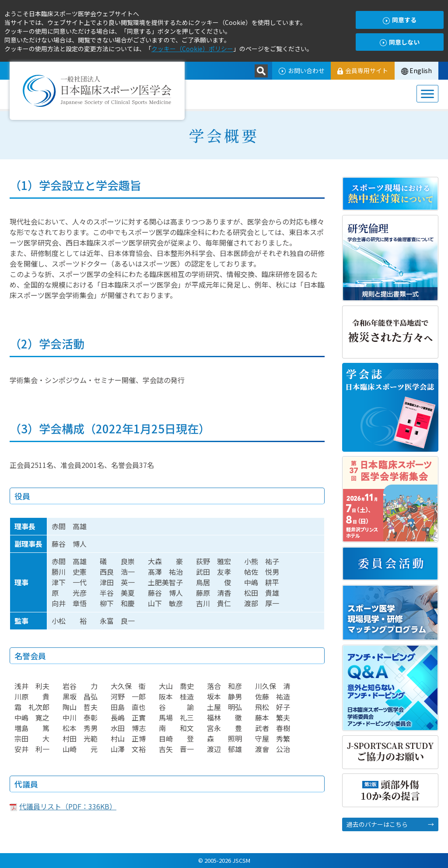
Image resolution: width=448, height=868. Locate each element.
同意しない (400, 42)
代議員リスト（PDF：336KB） (68, 806)
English (417, 70)
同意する (400, 20)
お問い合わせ (301, 70)
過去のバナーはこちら (377, 824)
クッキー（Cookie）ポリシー (192, 49)
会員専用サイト (363, 70)
